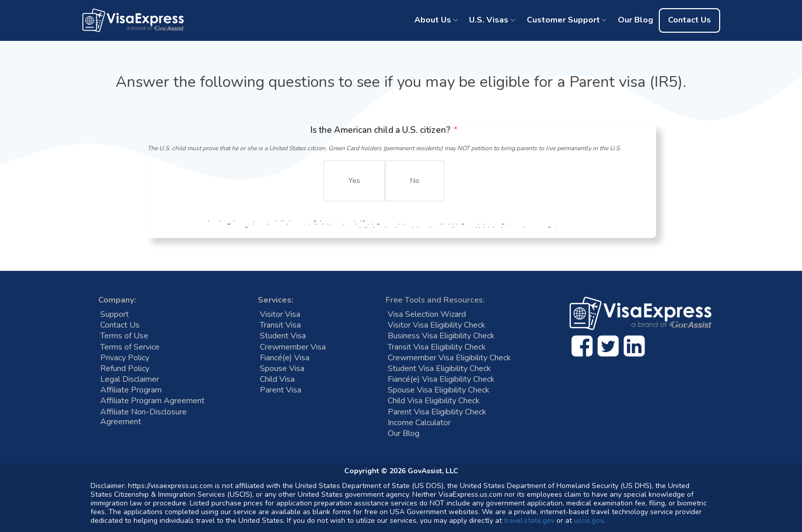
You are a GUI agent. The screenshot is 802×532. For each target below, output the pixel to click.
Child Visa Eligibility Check (434, 401)
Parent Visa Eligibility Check (437, 412)
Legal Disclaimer (130, 379)
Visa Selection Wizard (427, 315)
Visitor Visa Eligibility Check (437, 325)
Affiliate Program (131, 390)
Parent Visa (281, 390)
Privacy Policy (125, 358)
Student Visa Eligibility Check (439, 369)
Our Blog (636, 20)
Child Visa (277, 379)
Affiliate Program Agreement (152, 401)
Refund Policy (125, 369)
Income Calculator (419, 423)
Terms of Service (130, 347)
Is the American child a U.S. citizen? (380, 130)
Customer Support (563, 20)
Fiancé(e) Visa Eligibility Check (441, 379)
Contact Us (689, 20)
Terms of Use (124, 336)
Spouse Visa (282, 369)
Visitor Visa (280, 315)
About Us (433, 20)
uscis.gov (588, 521)
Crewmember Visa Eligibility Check (449, 358)
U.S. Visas (489, 20)
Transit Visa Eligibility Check (437, 347)
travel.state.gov (529, 521)
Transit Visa (280, 325)
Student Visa (283, 336)
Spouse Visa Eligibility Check (439, 390)
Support (115, 315)
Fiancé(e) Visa (285, 358)
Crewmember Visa (293, 347)
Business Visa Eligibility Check (441, 336)
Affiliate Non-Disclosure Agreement (143, 417)
